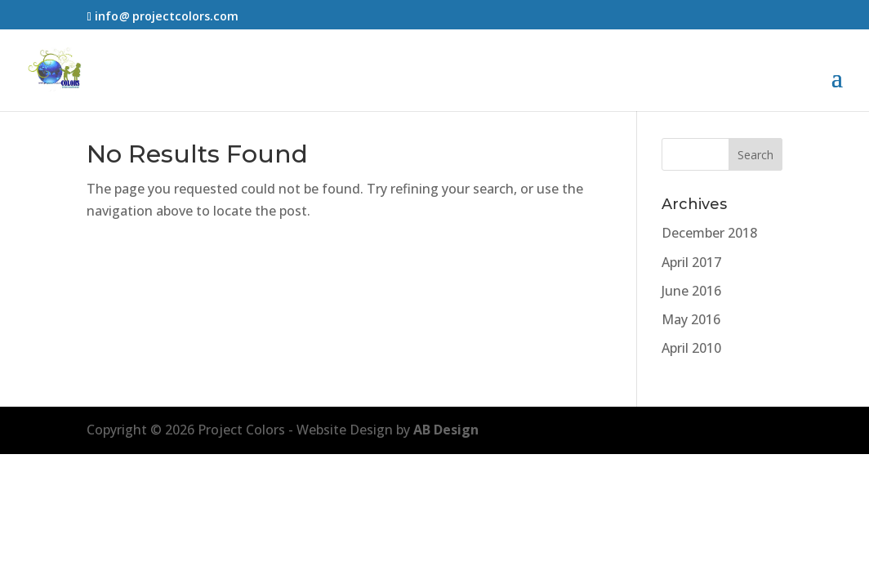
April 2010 (691, 348)
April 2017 (691, 262)
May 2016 (691, 319)
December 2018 (709, 233)
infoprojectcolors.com (167, 16)
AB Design (446, 430)
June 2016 (691, 291)
